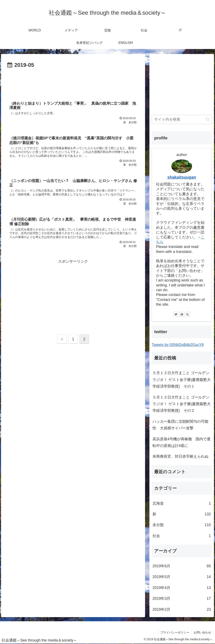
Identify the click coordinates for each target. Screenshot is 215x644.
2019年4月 (182, 588)
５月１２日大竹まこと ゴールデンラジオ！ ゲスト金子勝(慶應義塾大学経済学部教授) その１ (182, 380)
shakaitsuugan (182, 177)
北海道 (182, 503)
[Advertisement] (73, 82)
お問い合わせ (202, 632)
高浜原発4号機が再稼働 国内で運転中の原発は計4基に (181, 442)
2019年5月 (182, 577)
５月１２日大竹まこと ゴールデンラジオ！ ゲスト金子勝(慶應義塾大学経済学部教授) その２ (182, 404)
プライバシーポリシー (175, 632)
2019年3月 (182, 599)
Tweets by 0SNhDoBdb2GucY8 (178, 345)
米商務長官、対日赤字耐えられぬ (180, 456)
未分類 (182, 525)
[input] (182, 119)
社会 (182, 536)
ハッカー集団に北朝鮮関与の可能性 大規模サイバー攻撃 (180, 425)
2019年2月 (182, 609)
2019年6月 (182, 566)
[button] (207, 119)
